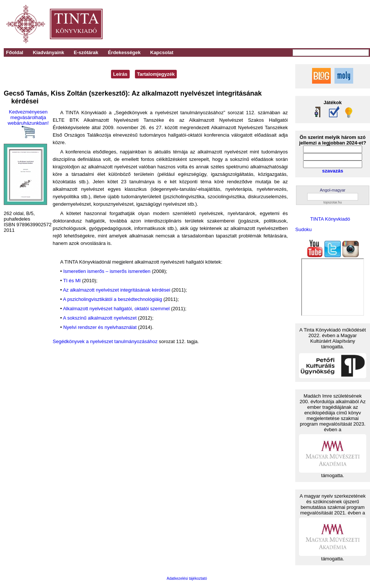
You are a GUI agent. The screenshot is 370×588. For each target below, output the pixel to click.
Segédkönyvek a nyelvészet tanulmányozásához (105, 341)
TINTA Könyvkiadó (330, 219)
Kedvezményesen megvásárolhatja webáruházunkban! (28, 124)
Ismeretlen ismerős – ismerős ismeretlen (107, 271)
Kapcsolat (162, 52)
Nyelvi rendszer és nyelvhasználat (100, 327)
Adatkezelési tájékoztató (187, 578)
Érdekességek (124, 52)
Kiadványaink (49, 52)
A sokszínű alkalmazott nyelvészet (100, 318)
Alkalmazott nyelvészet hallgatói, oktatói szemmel (116, 309)
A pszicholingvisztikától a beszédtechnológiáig (112, 299)
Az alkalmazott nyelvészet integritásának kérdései (116, 290)
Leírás (120, 74)
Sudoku (303, 229)
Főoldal (15, 52)
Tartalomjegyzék (156, 74)
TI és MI (72, 281)
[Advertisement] (266, 24)
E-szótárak (86, 52)
